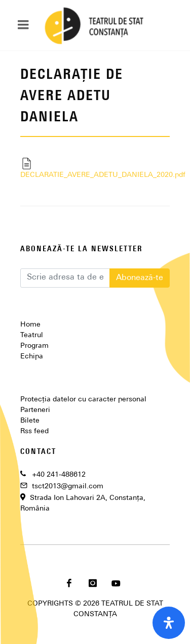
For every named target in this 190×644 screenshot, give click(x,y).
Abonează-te (140, 278)
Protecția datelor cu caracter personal (83, 400)
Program (34, 346)
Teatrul (32, 335)
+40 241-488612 (59, 475)
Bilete (30, 421)
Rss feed (34, 431)
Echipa (32, 357)
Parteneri (35, 410)
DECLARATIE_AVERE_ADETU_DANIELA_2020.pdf (95, 168)
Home (30, 325)
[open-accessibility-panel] (169, 623)
